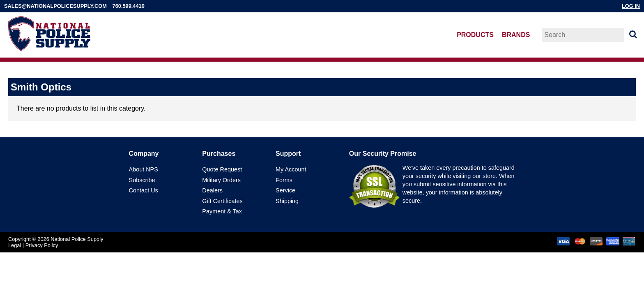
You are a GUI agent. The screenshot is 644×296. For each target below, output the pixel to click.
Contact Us (144, 190)
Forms (284, 180)
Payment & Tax (222, 211)
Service (285, 190)
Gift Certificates (222, 201)
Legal (15, 245)
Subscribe (142, 180)
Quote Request (222, 169)
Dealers (212, 190)
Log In (631, 6)
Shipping (287, 201)
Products (475, 35)
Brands (516, 35)
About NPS (144, 169)
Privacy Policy (42, 245)
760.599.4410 (129, 6)
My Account (291, 169)
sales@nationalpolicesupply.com (55, 6)
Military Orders (221, 180)
